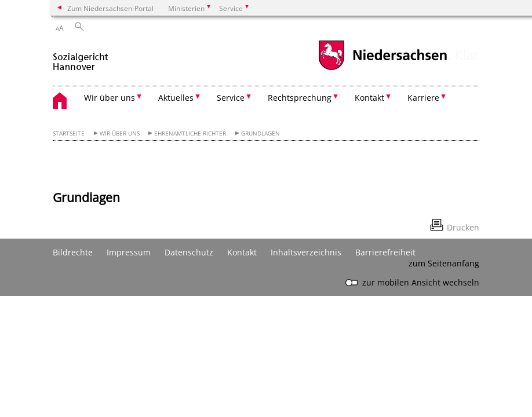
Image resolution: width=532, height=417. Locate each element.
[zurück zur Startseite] (81, 57)
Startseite (69, 133)
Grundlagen (260, 133)
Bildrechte (73, 252)
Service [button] (231, 98)
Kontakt (242, 252)
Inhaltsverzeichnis (306, 252)
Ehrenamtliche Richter (190, 133)
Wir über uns (120, 133)
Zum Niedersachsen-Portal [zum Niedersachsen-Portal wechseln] (110, 8)
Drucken (463, 227)
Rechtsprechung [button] (300, 98)
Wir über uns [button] (110, 98)
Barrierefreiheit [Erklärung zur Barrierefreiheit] (385, 252)
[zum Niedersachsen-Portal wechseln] (382, 69)
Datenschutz (189, 252)
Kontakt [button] (369, 98)
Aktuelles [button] (176, 98)
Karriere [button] (423, 98)
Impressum (129, 252)
